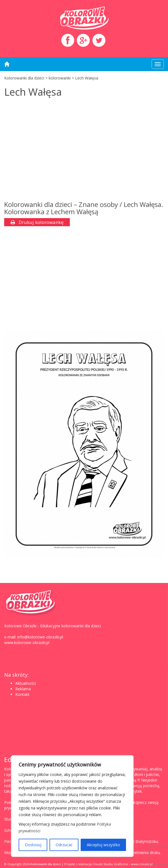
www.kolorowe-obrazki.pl (27, 642)
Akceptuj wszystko (103, 845)
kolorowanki (60, 78)
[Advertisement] (84, 151)
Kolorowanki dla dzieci (45, 864)
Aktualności (26, 683)
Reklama (23, 689)
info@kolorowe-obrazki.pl (40, 637)
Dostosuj (33, 845)
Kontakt (22, 694)
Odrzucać (64, 845)
